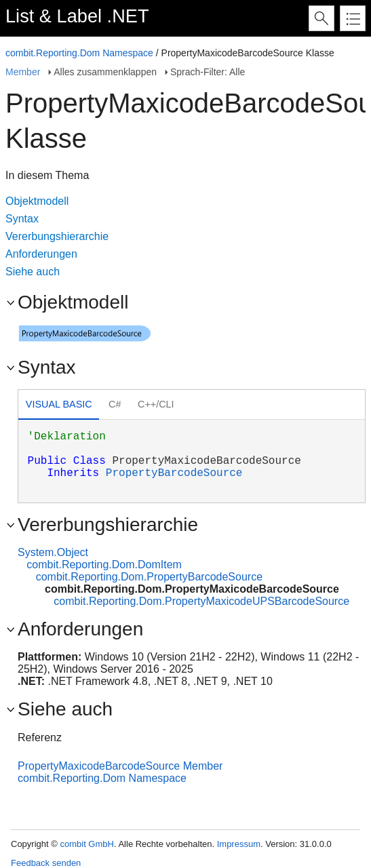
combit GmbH (86, 844)
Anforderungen (41, 254)
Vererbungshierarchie (57, 236)
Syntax (22, 219)
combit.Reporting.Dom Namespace (79, 53)
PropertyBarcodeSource (174, 473)
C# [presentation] (115, 404)
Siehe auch (33, 272)
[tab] (59, 406)
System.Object (53, 552)
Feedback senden (46, 863)
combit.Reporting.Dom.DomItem (104, 565)
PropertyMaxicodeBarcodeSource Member (120, 766)
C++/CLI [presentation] (156, 404)
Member (23, 72)
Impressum (239, 844)
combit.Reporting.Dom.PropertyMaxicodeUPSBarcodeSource (201, 601)
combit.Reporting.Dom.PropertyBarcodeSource (149, 577)
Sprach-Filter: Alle (208, 72)
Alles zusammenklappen (105, 72)
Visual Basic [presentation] (59, 404)
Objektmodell (37, 201)
